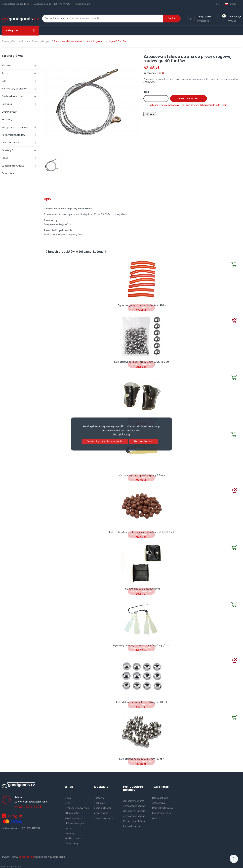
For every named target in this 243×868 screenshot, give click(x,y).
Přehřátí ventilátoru (134, 821)
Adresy (156, 818)
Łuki (4, 81)
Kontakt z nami (83, 4)
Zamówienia (159, 803)
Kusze (5, 73)
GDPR (68, 803)
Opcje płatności (102, 808)
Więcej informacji (121, 434)
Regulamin (100, 803)
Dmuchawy (8, 173)
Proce (5, 158)
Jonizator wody (10, 143)
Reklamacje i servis (104, 818)
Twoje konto (160, 787)
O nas (68, 798)
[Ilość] (156, 99)
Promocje (70, 833)
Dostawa (99, 798)
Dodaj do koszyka (189, 99)
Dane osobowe (160, 798)
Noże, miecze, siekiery (13, 135)
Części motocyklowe (13, 166)
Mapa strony (72, 843)
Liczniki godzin (9, 112)
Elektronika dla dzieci (13, 96)
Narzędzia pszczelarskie (15, 127)
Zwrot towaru (102, 813)
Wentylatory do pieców (14, 89)
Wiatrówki (7, 66)
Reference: (150, 73)
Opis (47, 199)
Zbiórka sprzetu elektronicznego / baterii (75, 823)
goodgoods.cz (26, 857)
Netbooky (7, 120)
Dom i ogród (8, 150)
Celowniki (7, 104)
